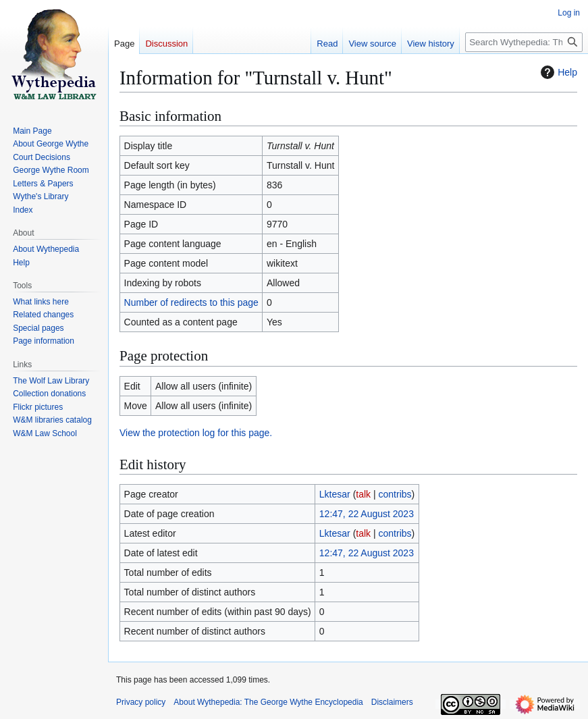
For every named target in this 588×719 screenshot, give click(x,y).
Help (557, 72)
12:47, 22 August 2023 (367, 514)
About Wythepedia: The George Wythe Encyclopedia (268, 702)
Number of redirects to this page (191, 302)
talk (363, 494)
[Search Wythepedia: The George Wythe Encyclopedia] (524, 42)
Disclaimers (392, 702)
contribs (395, 494)
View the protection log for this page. (196, 433)
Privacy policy (141, 702)
